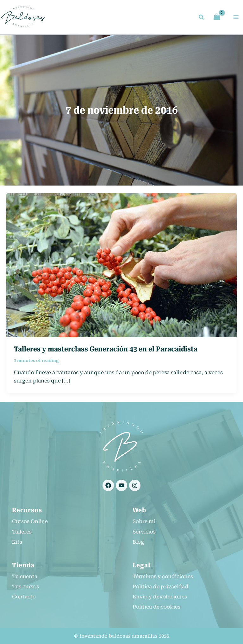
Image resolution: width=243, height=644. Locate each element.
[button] (202, 18)
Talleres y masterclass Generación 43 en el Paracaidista (106, 350)
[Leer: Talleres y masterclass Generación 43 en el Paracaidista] (121, 266)
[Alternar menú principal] (236, 17)
